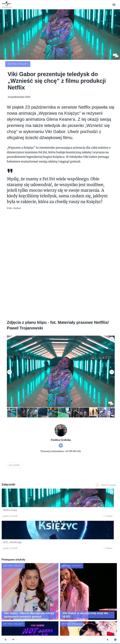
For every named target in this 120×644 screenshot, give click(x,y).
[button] (112, 316)
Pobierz (32, 494)
